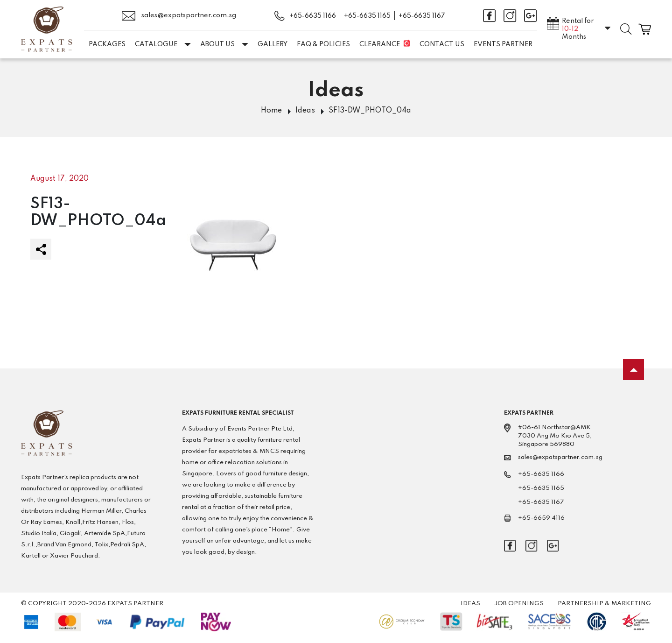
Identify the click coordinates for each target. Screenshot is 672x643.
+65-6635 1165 (367, 16)
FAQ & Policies (323, 44)
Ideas (305, 111)
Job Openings (519, 604)
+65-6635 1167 (422, 16)
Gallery (273, 44)
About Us (224, 44)
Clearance (380, 44)
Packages (107, 44)
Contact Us (442, 44)
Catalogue (163, 44)
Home (271, 111)
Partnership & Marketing (604, 604)
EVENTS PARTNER (503, 44)
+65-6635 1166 (313, 16)
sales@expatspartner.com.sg (179, 16)
